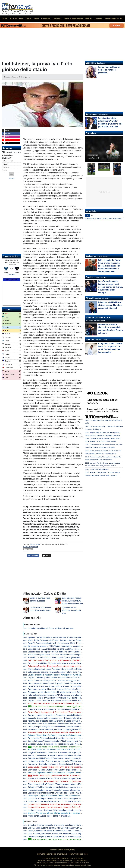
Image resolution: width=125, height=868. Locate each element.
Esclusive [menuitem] (57, 19)
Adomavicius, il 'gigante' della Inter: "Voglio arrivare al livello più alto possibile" (64, 721)
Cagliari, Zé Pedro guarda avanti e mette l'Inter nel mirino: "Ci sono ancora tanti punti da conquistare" (71, 678)
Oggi (88, 215)
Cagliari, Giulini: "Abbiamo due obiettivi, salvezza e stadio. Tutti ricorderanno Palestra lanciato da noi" (71, 701)
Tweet (46, 556)
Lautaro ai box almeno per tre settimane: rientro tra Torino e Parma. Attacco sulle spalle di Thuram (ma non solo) (76, 807)
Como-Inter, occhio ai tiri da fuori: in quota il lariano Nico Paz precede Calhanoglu (63, 689)
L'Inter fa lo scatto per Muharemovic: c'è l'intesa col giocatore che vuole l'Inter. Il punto (65, 781)
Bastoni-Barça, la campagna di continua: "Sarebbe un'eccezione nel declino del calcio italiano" (71, 712)
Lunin (6, 164)
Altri (6, 170)
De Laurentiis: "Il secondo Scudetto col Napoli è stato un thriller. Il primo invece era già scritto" (68, 738)
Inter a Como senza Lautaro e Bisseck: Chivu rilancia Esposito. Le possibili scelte (63, 801)
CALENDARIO (62, 854)
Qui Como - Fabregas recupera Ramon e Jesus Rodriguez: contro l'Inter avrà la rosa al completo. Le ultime (74, 799)
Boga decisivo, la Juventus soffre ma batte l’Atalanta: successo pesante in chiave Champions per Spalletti (73, 649)
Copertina (90, 114)
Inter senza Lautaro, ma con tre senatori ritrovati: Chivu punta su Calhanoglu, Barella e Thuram (68, 790)
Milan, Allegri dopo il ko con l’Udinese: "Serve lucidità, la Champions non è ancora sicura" (66, 669)
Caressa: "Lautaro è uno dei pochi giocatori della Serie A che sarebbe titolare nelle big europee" (69, 744)
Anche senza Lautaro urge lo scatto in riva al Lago (49, 816)
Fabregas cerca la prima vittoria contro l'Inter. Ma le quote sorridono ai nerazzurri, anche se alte (69, 698)
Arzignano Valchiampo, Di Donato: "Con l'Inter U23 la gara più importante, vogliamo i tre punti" (68, 753)
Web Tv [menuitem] (89, 19)
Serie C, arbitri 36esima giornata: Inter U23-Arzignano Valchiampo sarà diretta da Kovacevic (67, 828)
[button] (12, 174)
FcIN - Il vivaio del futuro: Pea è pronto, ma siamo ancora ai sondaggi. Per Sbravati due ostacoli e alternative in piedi (110, 266)
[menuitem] (121, 19)
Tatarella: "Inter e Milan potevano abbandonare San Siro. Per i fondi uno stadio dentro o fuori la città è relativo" (75, 724)
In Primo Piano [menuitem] (16, 19)
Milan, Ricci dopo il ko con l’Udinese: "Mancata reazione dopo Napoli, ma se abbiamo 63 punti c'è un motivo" (74, 655)
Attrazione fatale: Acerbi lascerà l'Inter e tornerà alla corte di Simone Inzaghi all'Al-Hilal (65, 732)
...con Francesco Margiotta (99, 469)
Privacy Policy (70, 850)
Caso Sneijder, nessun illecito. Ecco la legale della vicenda (73, 601)
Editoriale (90, 63)
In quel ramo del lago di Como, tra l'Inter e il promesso (51, 628)
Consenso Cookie (57, 850)
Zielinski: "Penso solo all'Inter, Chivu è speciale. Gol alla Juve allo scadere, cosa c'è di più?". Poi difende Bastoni (76, 813)
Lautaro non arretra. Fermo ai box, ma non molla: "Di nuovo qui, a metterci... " (66, 761)
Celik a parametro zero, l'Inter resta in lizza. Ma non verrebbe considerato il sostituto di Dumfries (71, 839)
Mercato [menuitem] (98, 19)
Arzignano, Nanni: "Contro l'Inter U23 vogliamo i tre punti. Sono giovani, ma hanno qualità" (66, 692)
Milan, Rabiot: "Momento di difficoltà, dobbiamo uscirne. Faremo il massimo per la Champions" (68, 640)
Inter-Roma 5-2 (94, 158)
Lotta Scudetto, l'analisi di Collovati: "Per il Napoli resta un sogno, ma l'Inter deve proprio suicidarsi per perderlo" (76, 834)
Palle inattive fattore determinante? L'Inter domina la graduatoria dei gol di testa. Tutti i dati (66, 695)
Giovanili (90, 298)
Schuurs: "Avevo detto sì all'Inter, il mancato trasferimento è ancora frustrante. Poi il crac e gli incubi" (71, 735)
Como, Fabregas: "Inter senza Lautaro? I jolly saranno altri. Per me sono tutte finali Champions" (69, 741)
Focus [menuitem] (28, 19)
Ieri (92, 215)
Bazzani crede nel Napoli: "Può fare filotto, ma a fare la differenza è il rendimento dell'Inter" (67, 652)
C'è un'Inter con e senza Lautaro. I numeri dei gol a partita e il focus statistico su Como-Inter (67, 709)
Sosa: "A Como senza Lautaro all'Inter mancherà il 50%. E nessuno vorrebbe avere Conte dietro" (69, 643)
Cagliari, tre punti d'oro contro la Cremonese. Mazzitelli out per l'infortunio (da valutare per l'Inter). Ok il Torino (74, 715)
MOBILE (80, 854)
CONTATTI (72, 854)
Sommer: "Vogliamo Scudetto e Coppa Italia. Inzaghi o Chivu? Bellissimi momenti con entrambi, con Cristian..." (75, 773)
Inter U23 (90, 339)
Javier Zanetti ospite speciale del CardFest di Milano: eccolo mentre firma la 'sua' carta (67, 776)
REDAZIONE (51, 854)
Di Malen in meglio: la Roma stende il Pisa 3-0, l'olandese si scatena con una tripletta (64, 837)
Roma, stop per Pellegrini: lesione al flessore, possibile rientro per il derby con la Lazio (65, 727)
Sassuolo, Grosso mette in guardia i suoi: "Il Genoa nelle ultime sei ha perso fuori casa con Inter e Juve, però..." (76, 718)
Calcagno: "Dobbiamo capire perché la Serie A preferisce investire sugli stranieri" (62, 787)
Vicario (7, 167)
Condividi (33, 556)
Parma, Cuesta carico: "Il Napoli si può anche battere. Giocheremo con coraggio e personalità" (68, 755)
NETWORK (41, 854)
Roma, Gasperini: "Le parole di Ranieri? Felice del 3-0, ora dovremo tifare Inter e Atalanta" (66, 831)
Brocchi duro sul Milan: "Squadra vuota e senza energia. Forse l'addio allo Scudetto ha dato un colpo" (71, 663)
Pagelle (89, 277)
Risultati (12, 178)
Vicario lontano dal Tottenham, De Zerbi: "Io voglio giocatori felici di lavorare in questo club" (67, 730)
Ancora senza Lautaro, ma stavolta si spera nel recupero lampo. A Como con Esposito (65, 778)
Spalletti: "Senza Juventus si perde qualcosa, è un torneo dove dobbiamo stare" (62, 637)
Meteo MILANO (11, 280)
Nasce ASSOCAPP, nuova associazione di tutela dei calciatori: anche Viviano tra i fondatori (67, 686)
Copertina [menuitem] (46, 19)
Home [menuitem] (5, 19)
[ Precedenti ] (11, 275)
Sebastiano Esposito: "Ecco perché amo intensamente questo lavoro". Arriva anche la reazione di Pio (71, 666)
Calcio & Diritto (35, 544)
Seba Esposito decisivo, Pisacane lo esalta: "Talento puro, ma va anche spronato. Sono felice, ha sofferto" (73, 672)
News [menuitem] (36, 19)
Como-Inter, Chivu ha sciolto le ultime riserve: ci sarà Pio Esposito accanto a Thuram (67, 660)
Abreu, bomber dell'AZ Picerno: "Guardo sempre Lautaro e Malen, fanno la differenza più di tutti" (69, 784)
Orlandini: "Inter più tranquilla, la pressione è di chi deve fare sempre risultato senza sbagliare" (68, 825)
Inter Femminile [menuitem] (112, 19)
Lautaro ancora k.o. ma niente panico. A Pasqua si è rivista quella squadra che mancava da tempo (70, 675)
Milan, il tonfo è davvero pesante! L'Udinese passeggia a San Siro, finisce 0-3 (61, 681)
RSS (86, 854)
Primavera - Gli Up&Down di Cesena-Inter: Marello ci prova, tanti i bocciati (60, 758)
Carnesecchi (8, 161)
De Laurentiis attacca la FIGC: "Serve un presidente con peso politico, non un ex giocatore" (67, 646)
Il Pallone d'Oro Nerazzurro (98, 317)
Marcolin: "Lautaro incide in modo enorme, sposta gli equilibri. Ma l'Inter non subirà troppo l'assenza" (71, 658)
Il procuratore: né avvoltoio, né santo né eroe (71, 610)
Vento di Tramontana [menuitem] (73, 19)
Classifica (7, 310)
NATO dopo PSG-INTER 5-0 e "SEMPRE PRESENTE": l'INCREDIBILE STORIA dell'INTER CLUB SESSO (73, 704)
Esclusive (90, 256)
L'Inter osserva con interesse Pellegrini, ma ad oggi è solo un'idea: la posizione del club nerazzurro (72, 707)
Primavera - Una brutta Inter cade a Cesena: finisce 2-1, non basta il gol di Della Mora (64, 764)
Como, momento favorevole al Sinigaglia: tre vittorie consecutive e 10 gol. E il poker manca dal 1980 (71, 683)
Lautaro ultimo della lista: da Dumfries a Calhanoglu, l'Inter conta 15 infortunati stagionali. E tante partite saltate (75, 804)
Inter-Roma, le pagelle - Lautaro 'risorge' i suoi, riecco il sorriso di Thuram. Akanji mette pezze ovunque (110, 287)
